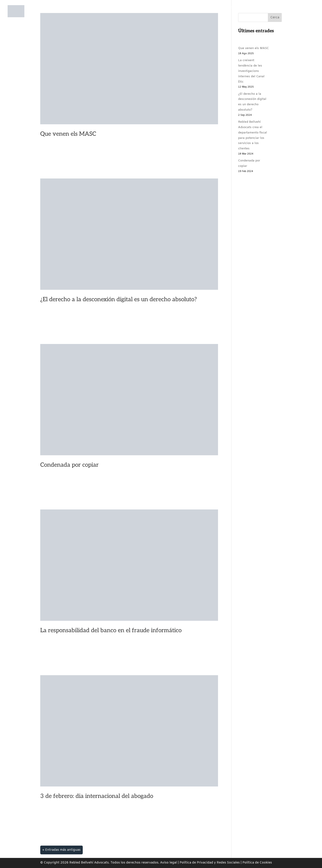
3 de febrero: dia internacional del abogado (97, 796)
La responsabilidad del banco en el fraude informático (111, 630)
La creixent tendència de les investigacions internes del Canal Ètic (251, 71)
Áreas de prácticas (150, 15)
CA (284, 15)
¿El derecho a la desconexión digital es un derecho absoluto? (119, 299)
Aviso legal (168, 863)
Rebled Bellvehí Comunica (230, 15)
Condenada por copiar (69, 465)
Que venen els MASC (68, 134)
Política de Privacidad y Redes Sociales (210, 863)
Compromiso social (186, 15)
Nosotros (118, 15)
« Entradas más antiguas (61, 850)
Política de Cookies (257, 863)
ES (294, 15)
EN (303, 15)
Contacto (269, 15)
